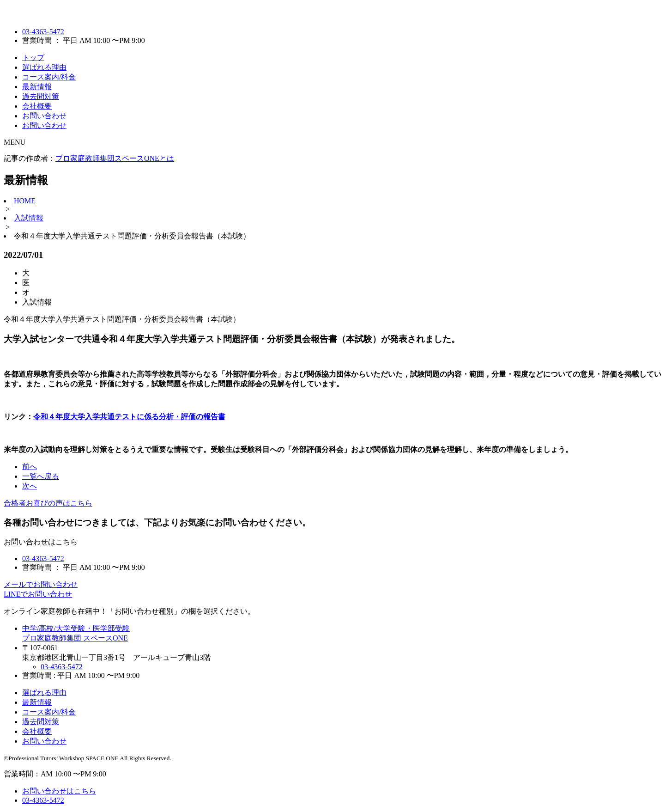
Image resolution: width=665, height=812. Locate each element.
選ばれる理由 (44, 67)
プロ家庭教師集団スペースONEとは (115, 158)
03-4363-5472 (43, 32)
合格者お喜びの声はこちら (48, 503)
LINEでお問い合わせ (38, 594)
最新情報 (37, 87)
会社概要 (37, 106)
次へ (30, 486)
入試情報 (29, 218)
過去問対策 (41, 96)
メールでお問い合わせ (41, 584)
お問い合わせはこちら (59, 791)
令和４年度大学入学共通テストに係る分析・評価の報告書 (129, 417)
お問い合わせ (44, 116)
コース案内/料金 (49, 77)
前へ (30, 467)
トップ (33, 58)
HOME (25, 201)
